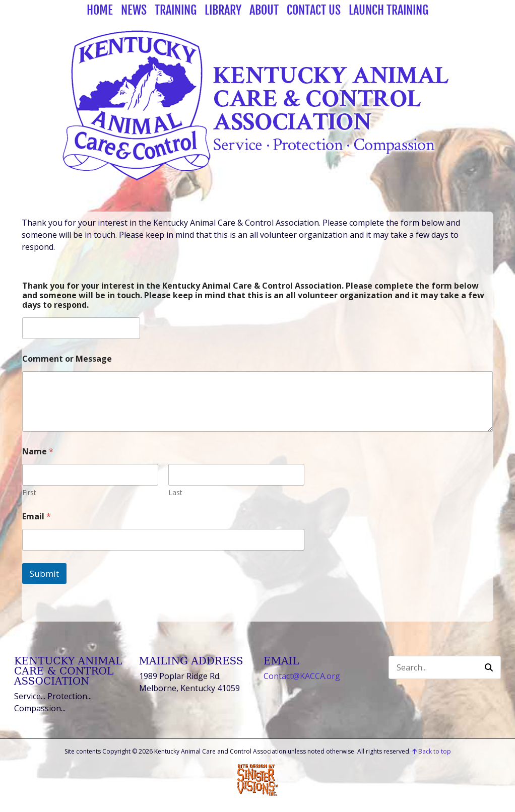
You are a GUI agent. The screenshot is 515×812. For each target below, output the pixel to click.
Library (223, 10)
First (29, 492)
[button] (489, 667)
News (134, 10)
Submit (44, 573)
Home (100, 10)
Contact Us (314, 10)
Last (175, 492)
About (264, 10)
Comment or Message (67, 359)
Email (37, 517)
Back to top (432, 751)
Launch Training (389, 10)
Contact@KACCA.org (302, 676)
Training (176, 10)
